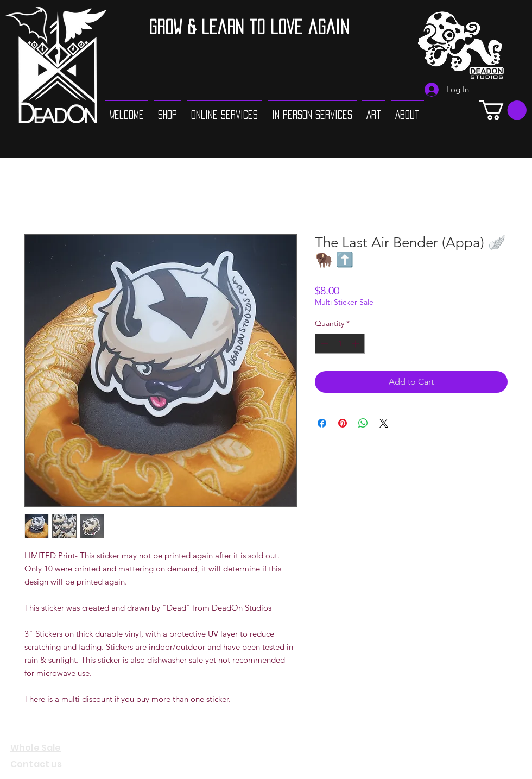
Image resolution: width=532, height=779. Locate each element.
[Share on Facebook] (322, 423)
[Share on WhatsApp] (363, 423)
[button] (503, 110)
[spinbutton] (340, 344)
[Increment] (356, 344)
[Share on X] (384, 423)
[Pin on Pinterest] (343, 423)
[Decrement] (323, 344)
